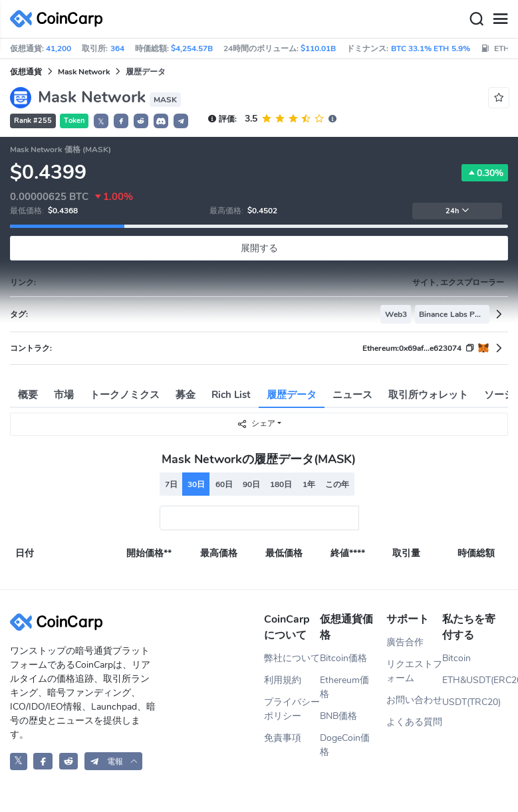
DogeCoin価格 (345, 745)
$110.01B (318, 49)
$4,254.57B (192, 49)
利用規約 (283, 680)
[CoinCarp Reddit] (69, 761)
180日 (281, 484)
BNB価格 (338, 716)
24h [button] (457, 211)
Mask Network (84, 72)
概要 (28, 395)
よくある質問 (414, 722)
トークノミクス (125, 395)
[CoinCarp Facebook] (43, 761)
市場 (64, 395)
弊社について (292, 658)
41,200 (59, 49)
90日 (251, 484)
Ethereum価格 (344, 687)
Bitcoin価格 (343, 658)
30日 (196, 484)
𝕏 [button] (101, 122)
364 (117, 49)
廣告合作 (405, 642)
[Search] (476, 19)
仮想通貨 (26, 72)
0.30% (485, 173)
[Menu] (500, 19)
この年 (337, 484)
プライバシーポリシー (292, 709)
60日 (224, 484)
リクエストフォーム (414, 671)
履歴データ (292, 395)
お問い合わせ (414, 700)
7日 (171, 484)
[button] (121, 121)
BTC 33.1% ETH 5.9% (431, 49)
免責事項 (283, 738)
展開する (259, 248)
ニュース (352, 395)
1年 (309, 484)
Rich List (231, 395)
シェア (256, 424)
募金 (186, 395)
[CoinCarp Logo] (60, 19)
